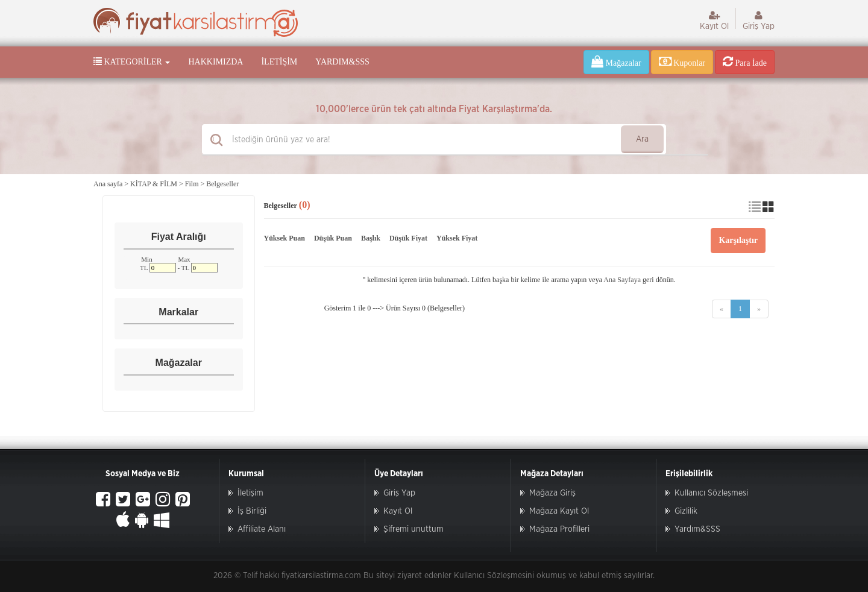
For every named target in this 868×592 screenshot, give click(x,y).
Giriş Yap (759, 20)
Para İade (745, 61)
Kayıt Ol (714, 20)
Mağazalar (616, 61)
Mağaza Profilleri (559, 529)
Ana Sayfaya (622, 280)
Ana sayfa (108, 184)
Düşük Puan (333, 238)
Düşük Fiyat (408, 238)
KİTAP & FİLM (154, 184)
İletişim (279, 62)
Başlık (371, 238)
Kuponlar (682, 61)
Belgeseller (222, 184)
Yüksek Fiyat (457, 238)
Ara (642, 139)
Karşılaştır (738, 240)
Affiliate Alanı (262, 529)
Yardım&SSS (342, 62)
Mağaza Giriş (552, 493)
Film (192, 184)
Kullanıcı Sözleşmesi (711, 493)
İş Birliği (252, 511)
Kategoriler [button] (132, 61)
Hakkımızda (215, 62)
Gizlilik (686, 511)
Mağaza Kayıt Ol (559, 511)
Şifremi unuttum (414, 529)
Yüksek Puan (285, 238)
